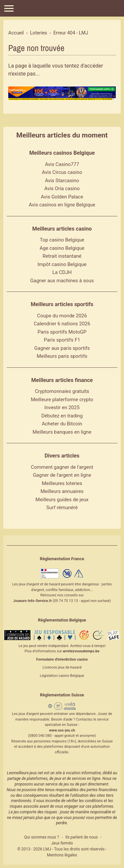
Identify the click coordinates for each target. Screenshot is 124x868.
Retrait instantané (62, 256)
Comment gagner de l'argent (62, 467)
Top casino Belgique (62, 240)
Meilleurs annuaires (62, 491)
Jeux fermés (62, 843)
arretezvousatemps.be (81, 651)
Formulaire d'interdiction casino (62, 659)
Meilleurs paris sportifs (62, 356)
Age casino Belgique (62, 248)
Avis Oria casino (62, 189)
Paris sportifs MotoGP (62, 332)
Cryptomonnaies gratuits (62, 391)
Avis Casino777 (62, 164)
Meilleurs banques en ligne (62, 432)
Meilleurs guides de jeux (62, 500)
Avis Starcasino (62, 181)
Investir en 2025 (62, 407)
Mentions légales (62, 855)
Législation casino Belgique (62, 676)
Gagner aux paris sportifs (62, 348)
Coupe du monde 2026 (62, 316)
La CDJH (62, 272)
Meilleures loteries (62, 483)
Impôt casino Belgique (62, 264)
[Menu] (9, 8)
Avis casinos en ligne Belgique (62, 205)
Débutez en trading (62, 416)
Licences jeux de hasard (62, 667)
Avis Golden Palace (62, 197)
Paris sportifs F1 (62, 340)
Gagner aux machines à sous (62, 281)
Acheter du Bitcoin (62, 424)
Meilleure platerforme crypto (62, 400)
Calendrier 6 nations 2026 (62, 324)
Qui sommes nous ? (41, 837)
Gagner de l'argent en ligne (62, 475)
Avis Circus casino (62, 172)
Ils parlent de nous (82, 837)
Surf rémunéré (62, 508)
